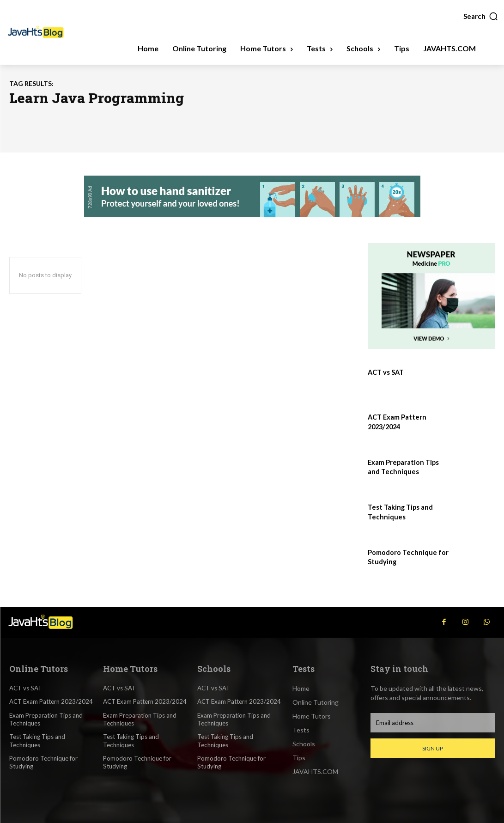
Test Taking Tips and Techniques (37, 740)
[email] (433, 723)
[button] (481, 16)
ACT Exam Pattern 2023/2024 (51, 701)
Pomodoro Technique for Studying (43, 761)
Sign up (433, 748)
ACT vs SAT (386, 372)
